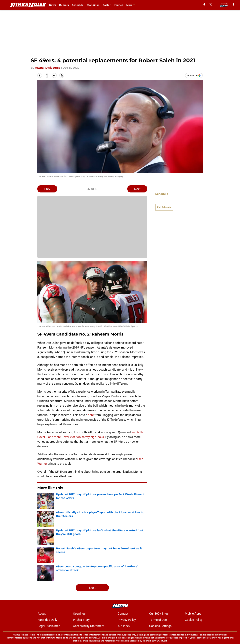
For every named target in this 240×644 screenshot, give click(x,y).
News (52, 5)
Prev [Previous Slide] (47, 189)
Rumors (64, 5)
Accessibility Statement (89, 626)
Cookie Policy (194, 620)
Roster (107, 5)
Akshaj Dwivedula (48, 68)
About (42, 614)
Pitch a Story (81, 620)
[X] (211, 5)
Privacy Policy (127, 620)
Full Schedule (164, 201)
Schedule (78, 5)
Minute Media (28, 635)
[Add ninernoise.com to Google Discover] (194, 75)
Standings (93, 5)
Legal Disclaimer (49, 626)
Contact (123, 614)
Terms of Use (158, 620)
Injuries (118, 5)
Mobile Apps (193, 614)
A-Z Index (124, 626)
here (91, 415)
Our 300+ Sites (159, 614)
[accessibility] (233, 5)
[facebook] (204, 5)
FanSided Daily (47, 620)
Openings (79, 614)
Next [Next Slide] (137, 189)
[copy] (62, 75)
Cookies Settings (160, 626)
